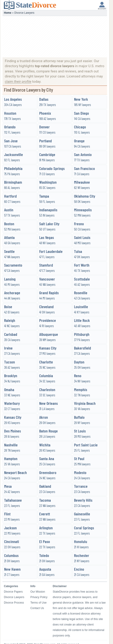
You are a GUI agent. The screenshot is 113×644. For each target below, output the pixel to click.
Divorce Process (14, 603)
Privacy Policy (39, 597)
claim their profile (18, 82)
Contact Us (37, 608)
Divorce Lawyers (14, 597)
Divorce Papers (13, 592)
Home (8, 13)
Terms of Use (38, 603)
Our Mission (38, 592)
